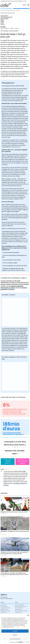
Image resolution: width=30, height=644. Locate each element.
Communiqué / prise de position (10, 31)
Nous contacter (4, 597)
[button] (28, 615)
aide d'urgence (4, 16)
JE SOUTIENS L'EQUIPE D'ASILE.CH (8, 462)
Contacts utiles (18, 612)
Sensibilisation (4, 612)
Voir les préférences (15, 639)
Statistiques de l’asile (5, 611)
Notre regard (3, 605)
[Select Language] (24, 642)
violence (3, 24)
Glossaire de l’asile (19, 608)
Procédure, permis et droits (21, 606)
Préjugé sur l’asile (4, 609)
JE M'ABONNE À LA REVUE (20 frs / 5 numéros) (22, 462)
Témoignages (18, 609)
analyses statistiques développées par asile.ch (12, 287)
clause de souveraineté (6, 17)
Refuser (15, 635)
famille (2, 21)
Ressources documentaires (21, 611)
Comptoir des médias (5, 608)
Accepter (15, 631)
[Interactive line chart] (15, 376)
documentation (5, 18)
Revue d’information (19, 605)
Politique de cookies (14, 642)
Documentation (4, 606)
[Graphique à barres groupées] (15, 312)
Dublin (2, 20)
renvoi (2, 23)
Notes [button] (2, 469)
